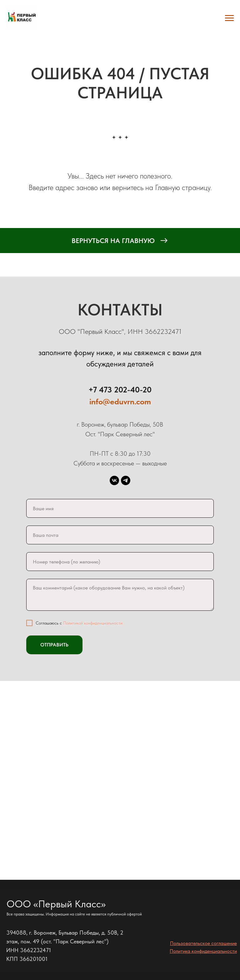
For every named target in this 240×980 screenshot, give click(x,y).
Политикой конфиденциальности (93, 623)
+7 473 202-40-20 (120, 389)
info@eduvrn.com (120, 401)
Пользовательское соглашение (203, 943)
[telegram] (126, 480)
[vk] (114, 480)
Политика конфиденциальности (203, 951)
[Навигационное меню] (229, 18)
